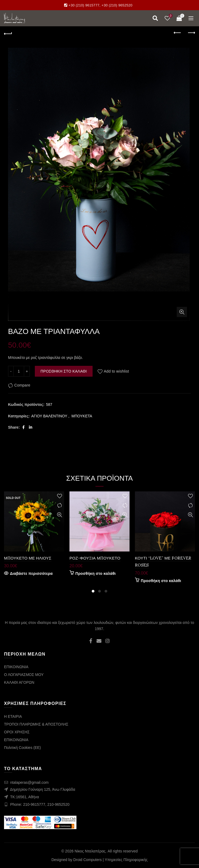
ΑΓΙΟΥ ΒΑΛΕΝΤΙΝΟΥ (49, 416)
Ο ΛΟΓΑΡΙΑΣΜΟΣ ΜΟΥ (24, 675)
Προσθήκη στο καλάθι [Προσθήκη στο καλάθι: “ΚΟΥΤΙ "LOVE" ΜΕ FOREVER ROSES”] (161, 581)
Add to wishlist (116, 371)
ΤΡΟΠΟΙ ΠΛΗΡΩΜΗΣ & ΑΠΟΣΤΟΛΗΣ (36, 724)
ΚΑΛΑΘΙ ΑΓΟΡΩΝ (19, 682)
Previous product (178, 33)
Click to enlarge (182, 312)
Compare (22, 385)
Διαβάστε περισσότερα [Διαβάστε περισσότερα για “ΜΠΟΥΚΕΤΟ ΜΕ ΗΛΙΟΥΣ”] (31, 573)
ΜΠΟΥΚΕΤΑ (82, 416)
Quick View (59, 515)
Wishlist (170, 16)
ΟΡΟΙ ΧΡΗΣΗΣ (17, 732)
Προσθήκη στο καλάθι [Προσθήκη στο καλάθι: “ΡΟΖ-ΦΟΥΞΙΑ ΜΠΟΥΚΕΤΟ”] (95, 573)
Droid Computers (87, 860)
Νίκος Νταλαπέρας (90, 851)
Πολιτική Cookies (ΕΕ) (23, 748)
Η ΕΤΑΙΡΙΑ (13, 716)
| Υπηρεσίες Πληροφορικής (125, 860)
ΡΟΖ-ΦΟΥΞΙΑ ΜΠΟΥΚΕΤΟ (95, 558)
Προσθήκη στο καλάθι (64, 371)
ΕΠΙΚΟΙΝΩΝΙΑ (16, 667)
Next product (191, 33)
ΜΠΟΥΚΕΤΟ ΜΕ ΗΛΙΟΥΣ (28, 558)
